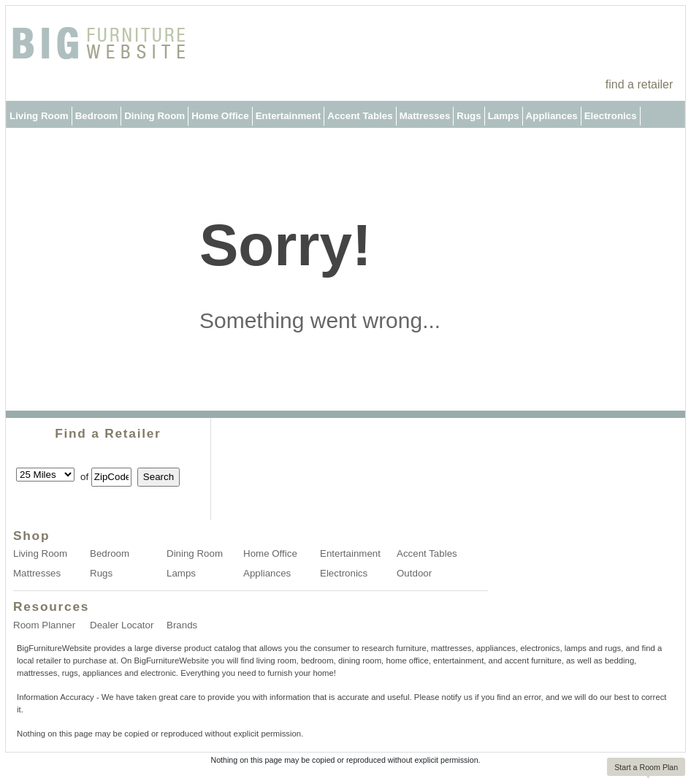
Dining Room (154, 116)
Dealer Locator (122, 625)
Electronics (611, 116)
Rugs (469, 116)
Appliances (552, 116)
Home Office (220, 116)
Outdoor (29, 143)
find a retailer (640, 84)
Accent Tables (360, 116)
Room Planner (44, 625)
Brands (182, 625)
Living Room (39, 116)
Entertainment (289, 116)
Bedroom (97, 116)
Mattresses (425, 116)
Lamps (504, 116)
